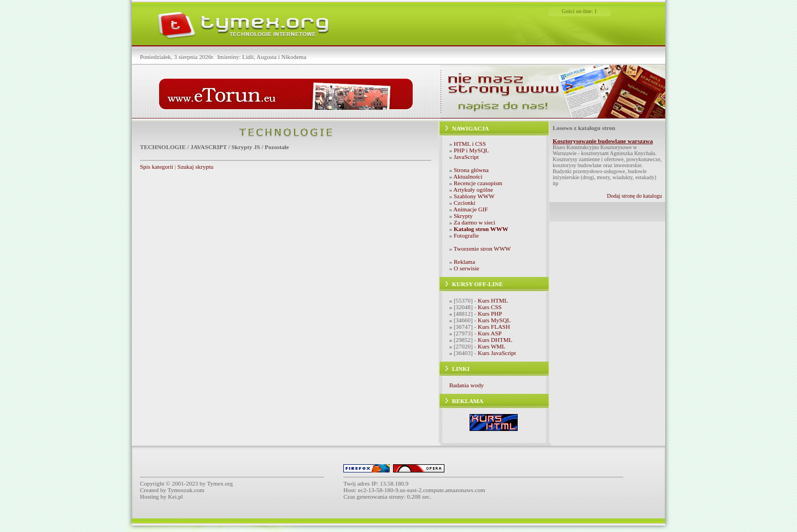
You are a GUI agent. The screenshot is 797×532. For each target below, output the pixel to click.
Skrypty (463, 216)
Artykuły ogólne (473, 190)
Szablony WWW (474, 196)
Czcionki (465, 203)
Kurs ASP (490, 333)
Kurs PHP (490, 314)
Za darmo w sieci (474, 222)
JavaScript (466, 157)
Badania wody (467, 385)
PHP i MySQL (471, 150)
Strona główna (471, 170)
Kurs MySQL (494, 320)
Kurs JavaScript (497, 353)
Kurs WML (492, 346)
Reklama (464, 262)
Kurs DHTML (495, 340)
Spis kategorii (157, 167)
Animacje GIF (470, 209)
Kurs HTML (493, 300)
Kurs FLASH (494, 327)
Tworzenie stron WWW (482, 249)
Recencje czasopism (478, 183)
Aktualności (468, 176)
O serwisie (467, 268)
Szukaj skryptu (196, 167)
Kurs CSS (490, 307)
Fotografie (466, 235)
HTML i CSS (470, 144)
